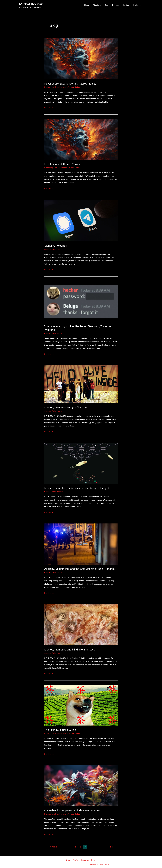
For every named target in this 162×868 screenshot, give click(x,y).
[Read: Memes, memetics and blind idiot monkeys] (81, 625)
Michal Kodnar (31, 4)
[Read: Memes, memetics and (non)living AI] (81, 384)
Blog (107, 5)
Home (87, 5)
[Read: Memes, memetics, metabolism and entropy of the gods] (81, 463)
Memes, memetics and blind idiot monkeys (70, 650)
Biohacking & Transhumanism (56, 87)
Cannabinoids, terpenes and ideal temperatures (73, 810)
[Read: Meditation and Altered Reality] (81, 139)
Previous (52, 847)
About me (97, 5)
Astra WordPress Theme (99, 864)
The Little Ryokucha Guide (60, 730)
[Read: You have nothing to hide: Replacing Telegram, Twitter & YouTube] (81, 301)
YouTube (76, 860)
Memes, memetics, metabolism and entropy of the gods (77, 488)
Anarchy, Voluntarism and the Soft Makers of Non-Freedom (79, 569)
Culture (47, 249)
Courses (116, 5)
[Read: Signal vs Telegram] (81, 220)
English (137, 5)
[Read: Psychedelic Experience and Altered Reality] (81, 59)
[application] (140, 5)
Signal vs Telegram (56, 246)
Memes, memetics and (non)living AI (66, 408)
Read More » (49, 108)
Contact (126, 5)
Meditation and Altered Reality (62, 164)
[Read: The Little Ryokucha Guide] (81, 705)
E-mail (68, 860)
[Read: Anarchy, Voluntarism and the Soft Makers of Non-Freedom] (81, 544)
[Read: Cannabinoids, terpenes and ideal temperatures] (81, 786)
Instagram (85, 860)
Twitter (94, 860)
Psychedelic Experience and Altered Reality (70, 84)
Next (112, 847)
